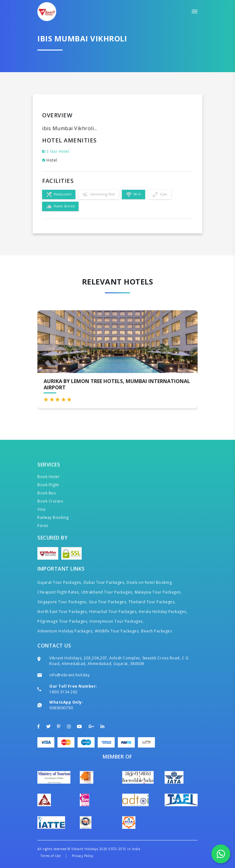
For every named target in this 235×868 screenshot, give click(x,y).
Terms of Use (51, 856)
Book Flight (48, 485)
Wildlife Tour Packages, (117, 631)
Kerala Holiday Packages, (163, 612)
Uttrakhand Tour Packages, (107, 592)
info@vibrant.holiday (69, 675)
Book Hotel (48, 477)
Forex (43, 526)
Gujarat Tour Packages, (60, 582)
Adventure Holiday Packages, (66, 631)
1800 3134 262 (63, 692)
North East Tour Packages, (63, 612)
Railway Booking (53, 517)
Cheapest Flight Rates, (59, 592)
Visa (41, 509)
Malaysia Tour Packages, (158, 592)
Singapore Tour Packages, (62, 602)
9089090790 (61, 708)
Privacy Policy (83, 856)
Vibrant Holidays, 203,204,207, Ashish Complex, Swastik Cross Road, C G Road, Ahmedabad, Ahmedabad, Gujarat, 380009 (119, 661)
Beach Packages (156, 631)
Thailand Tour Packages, (152, 602)
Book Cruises (50, 501)
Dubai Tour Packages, (104, 582)
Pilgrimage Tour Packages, (63, 621)
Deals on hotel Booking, (150, 582)
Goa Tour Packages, (108, 602)
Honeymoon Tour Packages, (117, 621)
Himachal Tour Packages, (113, 612)
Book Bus (46, 493)
